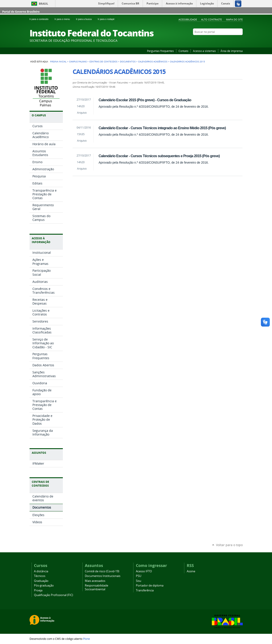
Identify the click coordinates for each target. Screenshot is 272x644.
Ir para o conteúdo (41, 19)
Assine (191, 571)
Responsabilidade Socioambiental (96, 587)
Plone (86, 639)
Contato (183, 51)
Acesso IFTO (144, 571)
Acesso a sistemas (204, 51)
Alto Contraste (211, 19)
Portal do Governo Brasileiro (21, 12)
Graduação (41, 581)
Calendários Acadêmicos (153, 61)
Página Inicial (58, 61)
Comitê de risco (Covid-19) (102, 571)
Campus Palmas (78, 61)
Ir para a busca (86, 19)
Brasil (44, 4)
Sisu (139, 581)
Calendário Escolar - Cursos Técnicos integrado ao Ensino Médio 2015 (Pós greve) (162, 128)
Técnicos (40, 576)
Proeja (38, 590)
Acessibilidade (188, 19)
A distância (41, 571)
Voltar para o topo (229, 545)
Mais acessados (95, 581)
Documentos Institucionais (103, 576)
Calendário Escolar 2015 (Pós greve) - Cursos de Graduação (145, 100)
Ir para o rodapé (108, 19)
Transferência (145, 590)
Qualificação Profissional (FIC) (54, 595)
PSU (139, 576)
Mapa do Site (234, 19)
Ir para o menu (64, 19)
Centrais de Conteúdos (103, 61)
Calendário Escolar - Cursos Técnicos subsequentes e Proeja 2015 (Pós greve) (159, 156)
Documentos (128, 61)
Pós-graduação (44, 586)
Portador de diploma (150, 586)
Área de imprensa (232, 51)
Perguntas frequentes (160, 51)
